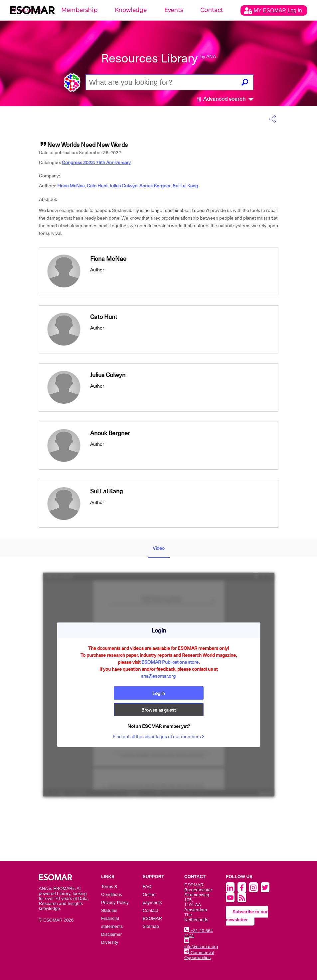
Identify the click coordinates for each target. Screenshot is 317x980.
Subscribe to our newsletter (247, 916)
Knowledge (131, 10)
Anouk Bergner (155, 186)
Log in (159, 693)
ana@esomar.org (158, 676)
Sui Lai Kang (185, 186)
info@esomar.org (201, 944)
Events (174, 10)
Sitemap (151, 926)
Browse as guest (158, 710)
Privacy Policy (115, 902)
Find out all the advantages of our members (158, 736)
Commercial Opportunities (199, 955)
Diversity (110, 942)
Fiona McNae (71, 186)
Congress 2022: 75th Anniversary (96, 162)
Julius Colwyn (123, 186)
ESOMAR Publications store (170, 662)
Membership (79, 10)
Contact (212, 10)
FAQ (147, 886)
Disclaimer (111, 934)
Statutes (109, 910)
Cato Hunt (97, 186)
